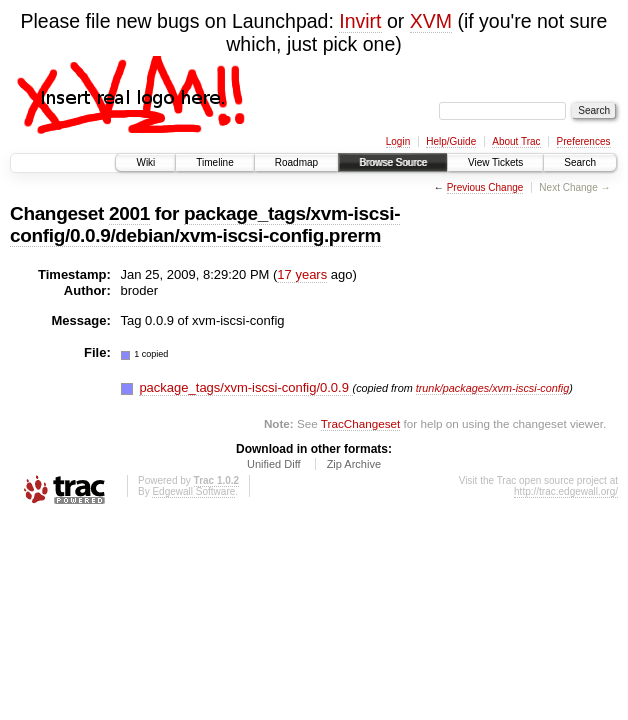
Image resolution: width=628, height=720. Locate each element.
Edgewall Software (193, 491)
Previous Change (485, 187)
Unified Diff (274, 464)
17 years (302, 274)
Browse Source (393, 162)
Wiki (145, 162)
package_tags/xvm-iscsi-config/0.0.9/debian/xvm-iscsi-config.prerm (205, 224)
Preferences (584, 141)
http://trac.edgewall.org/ (566, 491)
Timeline (214, 162)
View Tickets (495, 162)
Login (398, 141)
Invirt (360, 21)
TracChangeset (360, 423)
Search (580, 162)
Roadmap (296, 162)
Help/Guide (451, 141)
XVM (431, 21)
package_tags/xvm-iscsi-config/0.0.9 (245, 387)
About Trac (516, 141)
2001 (129, 213)
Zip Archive (354, 464)
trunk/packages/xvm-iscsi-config (492, 388)
